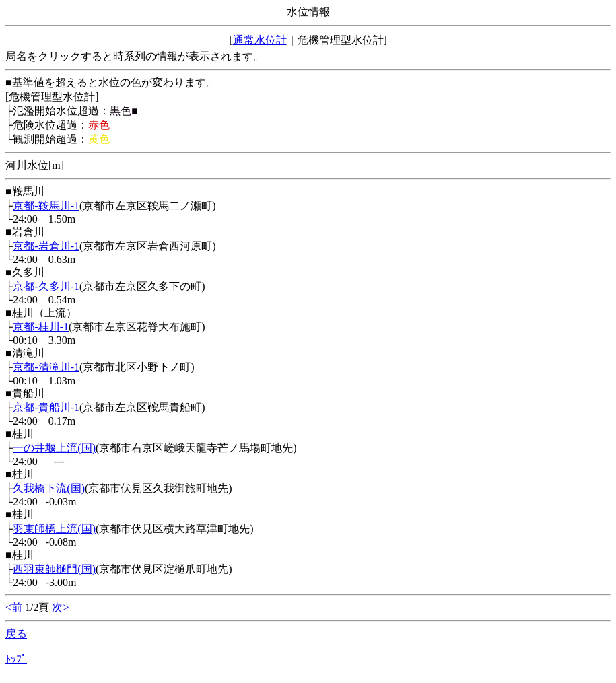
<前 (14, 607)
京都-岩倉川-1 (46, 246)
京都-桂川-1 (41, 327)
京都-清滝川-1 (46, 367)
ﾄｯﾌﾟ (16, 659)
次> (60, 607)
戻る (16, 634)
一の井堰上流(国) (54, 448)
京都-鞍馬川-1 (46, 206)
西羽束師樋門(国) (54, 569)
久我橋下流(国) (49, 488)
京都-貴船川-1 (46, 407)
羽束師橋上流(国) (54, 529)
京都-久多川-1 (46, 286)
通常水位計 (260, 40)
